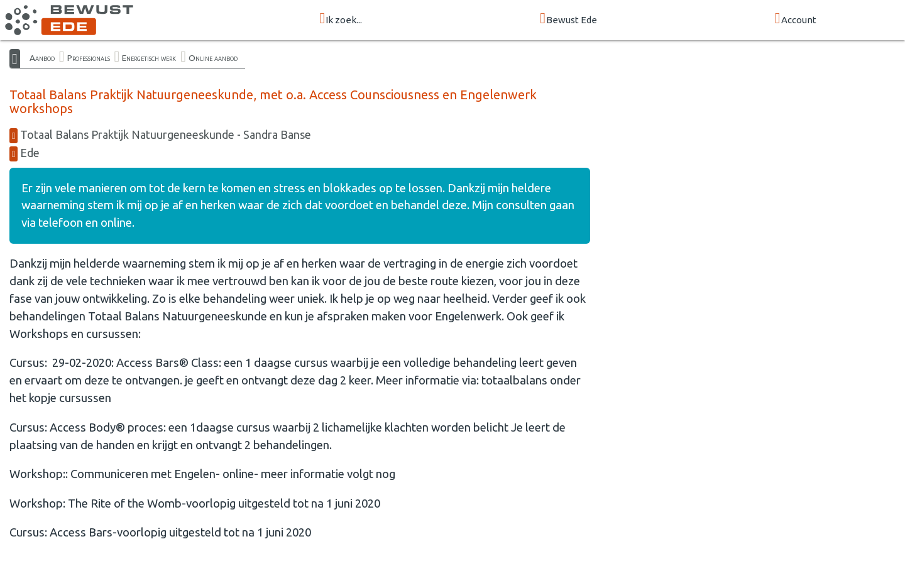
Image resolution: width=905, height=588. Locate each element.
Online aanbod (213, 58)
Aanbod (42, 58)
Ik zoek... (341, 19)
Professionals (89, 58)
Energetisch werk (149, 58)
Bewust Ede (568, 19)
